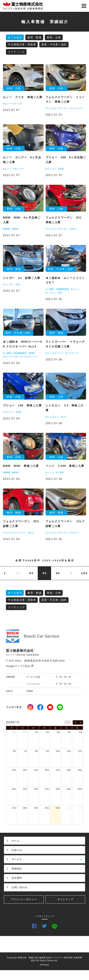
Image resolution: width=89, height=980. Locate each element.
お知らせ (17, 850)
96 (58, 573)
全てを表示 (15, 37)
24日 (58, 789)
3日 (59, 732)
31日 (58, 808)
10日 (58, 751)
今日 (67, 722)
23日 (47, 789)
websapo (44, 965)
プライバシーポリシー (24, 899)
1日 (37, 732)
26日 (80, 789)
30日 (25, 732)
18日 (69, 770)
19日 (80, 770)
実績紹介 (17, 869)
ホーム (16, 841)
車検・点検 (54, 37)
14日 (25, 770)
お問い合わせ (19, 887)
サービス (48, 859)
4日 (69, 732)
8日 (37, 751)
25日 (69, 789)
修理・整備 (34, 37)
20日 (14, 789)
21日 (25, 789)
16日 (47, 770)
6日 (15, 751)
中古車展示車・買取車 (22, 45)
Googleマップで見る (20, 666)
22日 (36, 789)
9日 (48, 751)
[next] (80, 722)
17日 (58, 770)
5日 (81, 732)
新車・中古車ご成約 (54, 45)
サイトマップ (65, 899)
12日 (80, 751)
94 (32, 573)
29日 (14, 732)
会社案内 (17, 878)
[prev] (75, 722)
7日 (26, 751)
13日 (14, 770)
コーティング (16, 52)
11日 (69, 751)
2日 (48, 732)
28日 (25, 808)
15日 (36, 770)
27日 (14, 808)
